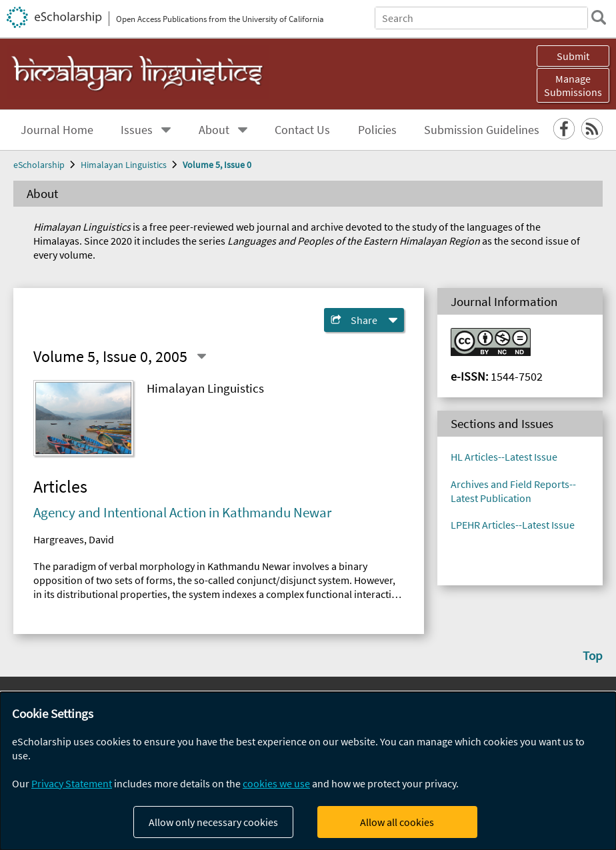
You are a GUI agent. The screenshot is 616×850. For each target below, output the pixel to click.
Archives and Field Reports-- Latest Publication (513, 491)
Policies (377, 130)
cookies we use (276, 783)
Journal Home (57, 130)
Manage (573, 85)
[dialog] (308, 771)
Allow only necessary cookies (213, 822)
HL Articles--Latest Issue (504, 457)
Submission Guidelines (482, 130)
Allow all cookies (397, 822)
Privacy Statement (72, 783)
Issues (137, 130)
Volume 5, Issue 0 (217, 165)
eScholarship (39, 165)
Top (593, 655)
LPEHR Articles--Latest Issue (513, 525)
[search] (599, 17)
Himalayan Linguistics (124, 165)
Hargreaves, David (74, 539)
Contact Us (302, 130)
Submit (573, 56)
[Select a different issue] (201, 356)
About (214, 130)
